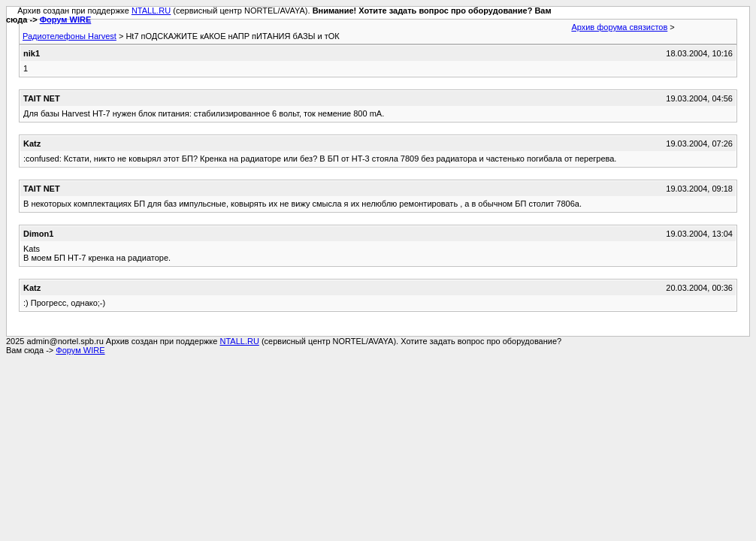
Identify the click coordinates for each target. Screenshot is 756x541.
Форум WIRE (66, 20)
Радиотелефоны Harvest (70, 36)
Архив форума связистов (619, 27)
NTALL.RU (151, 11)
